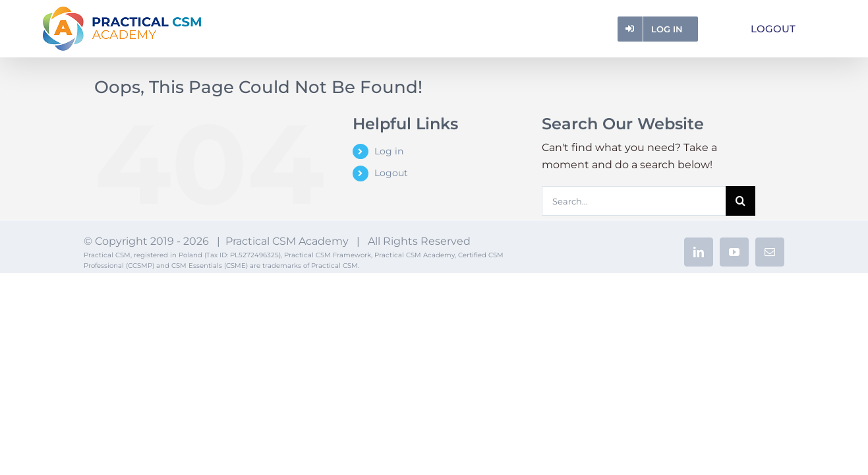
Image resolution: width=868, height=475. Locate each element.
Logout (391, 173)
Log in (389, 151)
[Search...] (634, 201)
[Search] (740, 201)
